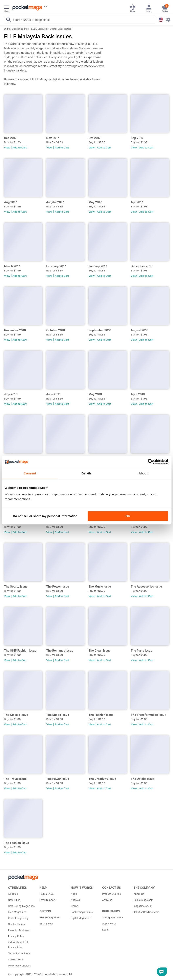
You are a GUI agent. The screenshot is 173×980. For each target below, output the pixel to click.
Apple (74, 894)
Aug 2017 (10, 202)
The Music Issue (100, 586)
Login (105, 930)
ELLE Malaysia (39, 29)
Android (75, 900)
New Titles (14, 900)
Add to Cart (20, 147)
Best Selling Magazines (21, 906)
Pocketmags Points (82, 912)
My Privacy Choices (19, 966)
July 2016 (11, 394)
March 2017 (12, 266)
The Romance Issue (60, 650)
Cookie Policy (16, 959)
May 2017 (95, 202)
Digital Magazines (81, 918)
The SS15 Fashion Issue (20, 650)
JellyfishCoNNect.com (146, 912)
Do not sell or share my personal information (45, 516)
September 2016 (100, 330)
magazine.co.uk (143, 906)
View (7, 147)
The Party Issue (142, 650)
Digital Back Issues (61, 29)
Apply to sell (109, 924)
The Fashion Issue (101, 715)
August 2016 (139, 330)
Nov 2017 (53, 138)
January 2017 (98, 266)
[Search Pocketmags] (8, 20)
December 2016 (142, 266)
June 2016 (53, 394)
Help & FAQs (46, 894)
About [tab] (143, 473)
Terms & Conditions (19, 953)
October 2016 (56, 330)
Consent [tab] (30, 473)
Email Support (47, 900)
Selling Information (113, 917)
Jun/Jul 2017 (55, 202)
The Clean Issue (100, 650)
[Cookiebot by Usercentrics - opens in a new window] (151, 462)
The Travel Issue (15, 779)
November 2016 (15, 330)
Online (74, 906)
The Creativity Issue (102, 779)
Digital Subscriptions (16, 29)
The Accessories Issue (146, 586)
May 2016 (95, 394)
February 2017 (56, 266)
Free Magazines (17, 912)
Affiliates (107, 900)
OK (128, 516)
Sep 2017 (137, 138)
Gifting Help (46, 924)
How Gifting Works (50, 917)
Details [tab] (87, 473)
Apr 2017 (137, 202)
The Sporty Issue (16, 586)
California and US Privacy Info (18, 945)
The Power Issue (58, 586)
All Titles (13, 894)
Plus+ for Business (19, 930)
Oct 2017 (95, 138)
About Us (139, 894)
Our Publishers (16, 924)
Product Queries (111, 894)
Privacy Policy (16, 936)
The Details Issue (143, 779)
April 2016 (138, 394)
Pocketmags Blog (18, 918)
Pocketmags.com (144, 900)
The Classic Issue (16, 715)
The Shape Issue (58, 715)
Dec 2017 (10, 138)
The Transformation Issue (148, 715)
